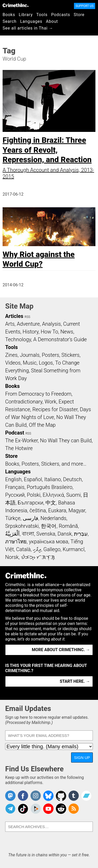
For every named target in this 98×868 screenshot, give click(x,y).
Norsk (12, 557)
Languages (31, 21)
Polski (34, 495)
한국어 (49, 526)
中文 (51, 503)
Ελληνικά (53, 495)
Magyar (77, 510)
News (67, 332)
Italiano (52, 479)
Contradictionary (24, 402)
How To (50, 332)
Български (31, 503)
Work (51, 402)
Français (15, 487)
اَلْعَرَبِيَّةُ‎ (12, 534)
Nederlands (53, 518)
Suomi (73, 495)
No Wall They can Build (66, 440)
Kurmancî (74, 549)
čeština (38, 510)
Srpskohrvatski (22, 526)
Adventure (28, 324)
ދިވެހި (37, 549)
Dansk (65, 534)
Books (9, 15)
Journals (30, 355)
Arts (10, 324)
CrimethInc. (16, 5)
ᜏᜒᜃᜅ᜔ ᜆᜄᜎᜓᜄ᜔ (38, 557)
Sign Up (82, 757)
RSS (27, 317)
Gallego (52, 549)
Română (68, 526)
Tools (42, 15)
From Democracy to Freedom (38, 394)
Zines (11, 355)
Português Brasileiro (49, 487)
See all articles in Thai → (28, 28)
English (13, 479)
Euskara (57, 510)
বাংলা (28, 534)
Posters (51, 355)
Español (33, 479)
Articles (14, 316)
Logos (46, 363)
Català (23, 549)
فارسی (31, 518)
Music (30, 363)
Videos (13, 363)
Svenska (46, 534)
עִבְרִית (81, 534)
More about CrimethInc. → (61, 650)
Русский (15, 495)
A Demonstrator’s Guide (60, 339)
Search (10, 21)
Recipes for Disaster (55, 409)
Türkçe (13, 518)
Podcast (15, 433)
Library (26, 15)
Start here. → (75, 681)
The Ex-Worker (21, 440)
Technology (18, 339)
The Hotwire (19, 448)
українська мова (49, 542)
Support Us (85, 6)
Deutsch (72, 479)
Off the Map (42, 425)
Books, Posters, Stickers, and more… (46, 464)
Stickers (71, 355)
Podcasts (61, 15)
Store (79, 15)
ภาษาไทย (16, 542)
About (52, 21)
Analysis (51, 324)
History (31, 332)
